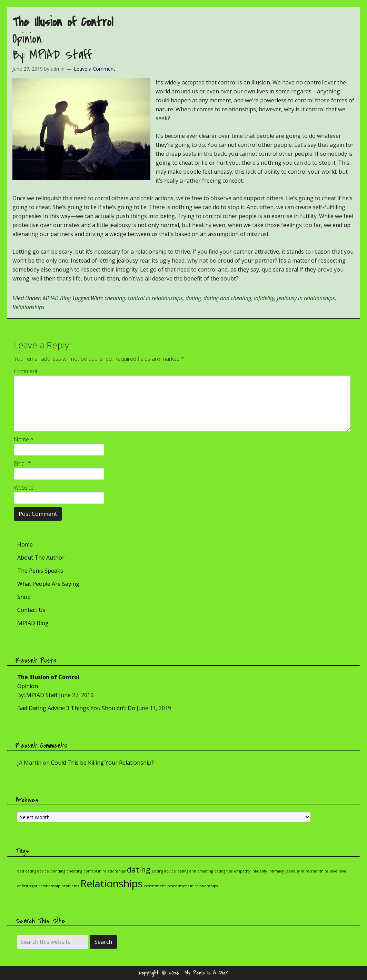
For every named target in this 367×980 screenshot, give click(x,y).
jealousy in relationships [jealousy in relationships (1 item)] (307, 871)
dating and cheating (227, 298)
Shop (24, 597)
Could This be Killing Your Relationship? (102, 763)
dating (193, 298)
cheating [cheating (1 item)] (74, 871)
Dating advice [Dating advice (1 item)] (164, 871)
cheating (115, 298)
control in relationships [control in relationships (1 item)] (105, 871)
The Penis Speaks (40, 571)
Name (24, 439)
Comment (26, 371)
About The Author (41, 558)
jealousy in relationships (306, 298)
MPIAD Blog (57, 298)
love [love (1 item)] (334, 871)
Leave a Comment (95, 69)
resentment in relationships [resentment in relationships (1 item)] (192, 886)
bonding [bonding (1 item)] (58, 871)
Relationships (28, 307)
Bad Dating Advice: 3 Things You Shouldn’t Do (76, 708)
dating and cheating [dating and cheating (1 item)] (195, 871)
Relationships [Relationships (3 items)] (112, 884)
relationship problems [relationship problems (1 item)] (59, 886)
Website (24, 488)
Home (25, 544)
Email (22, 463)
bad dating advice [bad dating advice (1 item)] (33, 871)
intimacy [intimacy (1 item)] (276, 871)
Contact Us (31, 610)
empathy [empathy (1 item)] (242, 871)
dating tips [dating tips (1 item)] (223, 871)
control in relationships (155, 298)
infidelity (264, 298)
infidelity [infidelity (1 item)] (259, 871)
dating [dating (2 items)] (139, 870)
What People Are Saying (48, 584)
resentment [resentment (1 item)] (155, 886)
